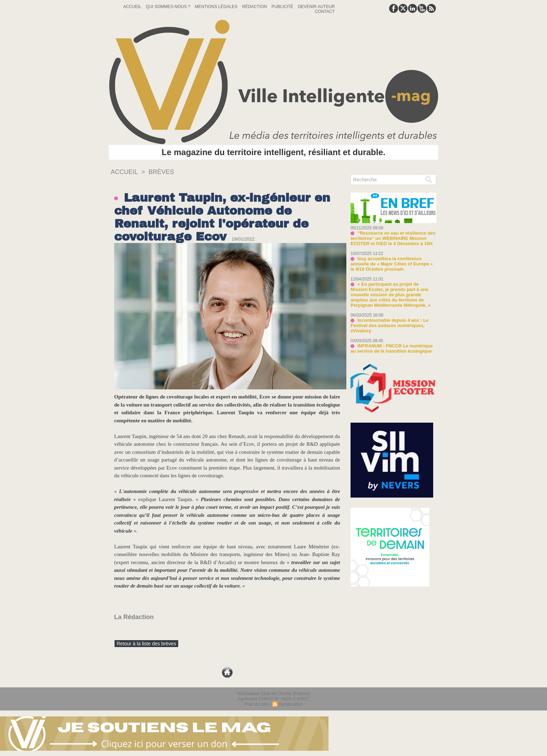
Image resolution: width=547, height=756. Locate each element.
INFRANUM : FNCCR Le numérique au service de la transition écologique (392, 348)
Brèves (161, 172)
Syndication (290, 704)
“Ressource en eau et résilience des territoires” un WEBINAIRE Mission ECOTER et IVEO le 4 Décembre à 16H (393, 238)
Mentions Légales (217, 7)
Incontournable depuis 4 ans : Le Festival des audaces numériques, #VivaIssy (390, 325)
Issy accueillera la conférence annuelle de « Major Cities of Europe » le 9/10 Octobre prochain (392, 264)
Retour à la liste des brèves (146, 644)
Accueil (133, 7)
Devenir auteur (316, 7)
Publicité (283, 7)
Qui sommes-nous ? (169, 7)
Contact (325, 12)
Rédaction (255, 7)
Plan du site (256, 704)
